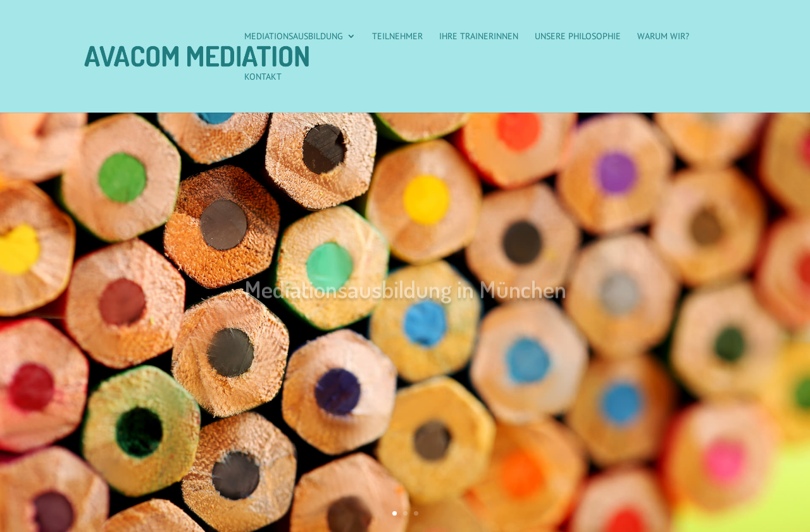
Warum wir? (663, 37)
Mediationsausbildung (294, 37)
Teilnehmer (397, 37)
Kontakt (263, 77)
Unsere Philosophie (578, 37)
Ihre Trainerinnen (479, 37)
